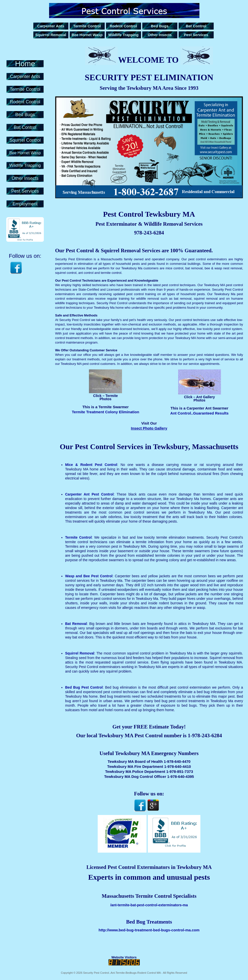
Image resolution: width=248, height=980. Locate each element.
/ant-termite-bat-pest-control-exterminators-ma (149, 905)
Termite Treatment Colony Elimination (106, 412)
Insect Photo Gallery (149, 428)
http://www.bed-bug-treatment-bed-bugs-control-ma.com (149, 930)
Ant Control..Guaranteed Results (200, 413)
